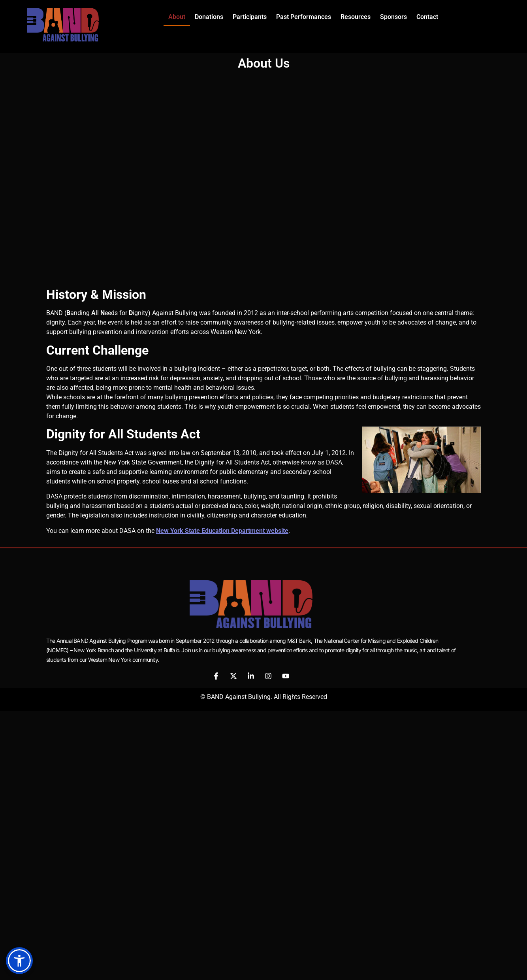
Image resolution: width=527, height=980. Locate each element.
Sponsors (393, 17)
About (177, 17)
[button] (19, 961)
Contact (427, 17)
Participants (250, 17)
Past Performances (304, 17)
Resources (356, 17)
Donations (209, 17)
